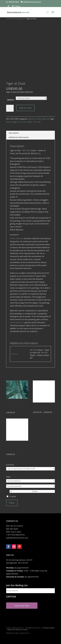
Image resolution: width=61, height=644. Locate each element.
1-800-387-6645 (13, 2)
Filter (12, 503)
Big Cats (22, 19)
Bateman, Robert (35, 119)
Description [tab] (14, 133)
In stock (13, 496)
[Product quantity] (10, 108)
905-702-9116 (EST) (14, 526)
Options (11, 100)
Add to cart (25, 108)
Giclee (9, 122)
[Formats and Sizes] (31, 486)
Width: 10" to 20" (34, 122)
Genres (15, 19)
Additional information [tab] (19, 137)
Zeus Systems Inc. (23, 633)
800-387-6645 (12, 529)
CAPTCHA (11, 597)
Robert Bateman (17, 238)
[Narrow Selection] (31, 481)
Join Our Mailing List (17, 585)
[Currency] (31, 469)
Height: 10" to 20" (19, 122)
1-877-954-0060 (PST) (15, 535)
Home (8, 19)
